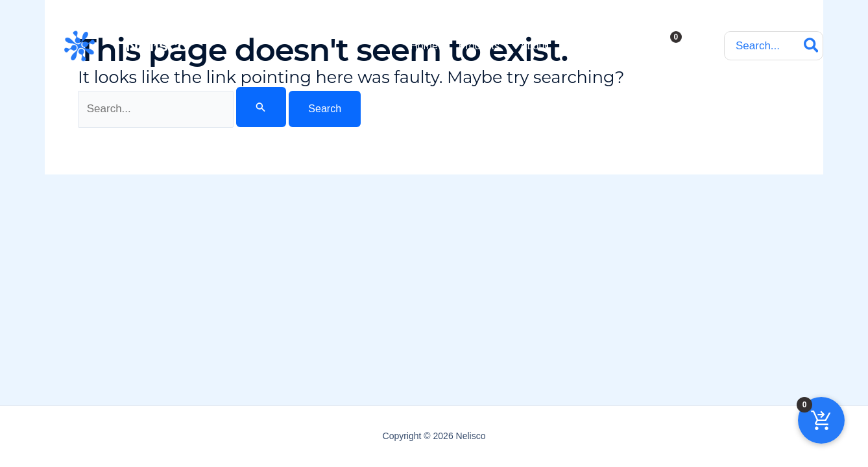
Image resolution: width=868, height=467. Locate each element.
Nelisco (157, 45)
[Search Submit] (261, 107)
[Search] (812, 46)
